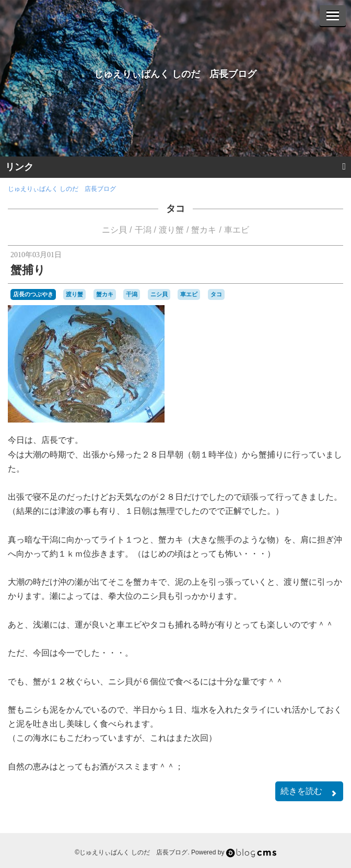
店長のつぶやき (33, 294)
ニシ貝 (114, 230)
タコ (175, 209)
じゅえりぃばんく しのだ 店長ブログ (175, 74)
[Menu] (333, 16)
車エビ (237, 230)
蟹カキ (204, 230)
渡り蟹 (171, 230)
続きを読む (309, 792)
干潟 (143, 230)
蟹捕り (28, 270)
